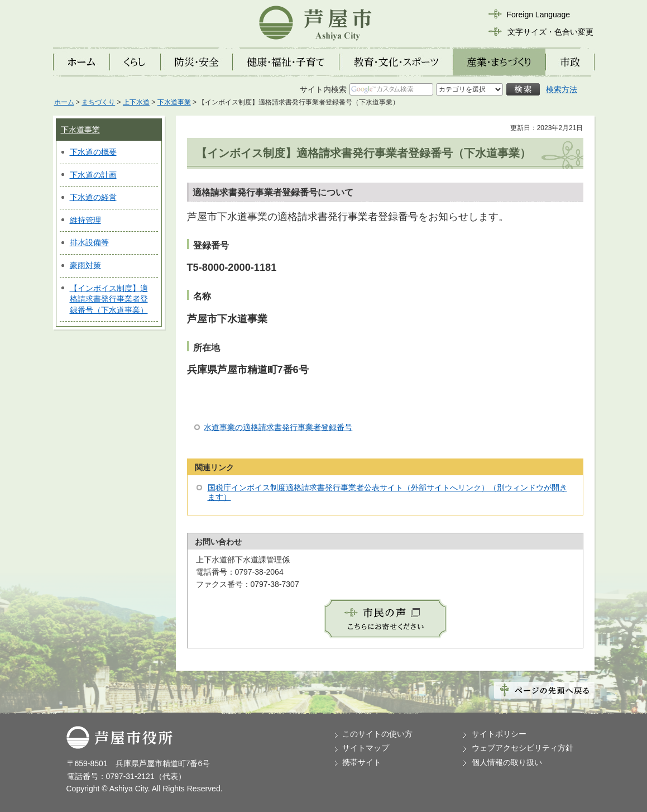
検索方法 (562, 89)
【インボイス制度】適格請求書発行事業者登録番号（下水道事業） (109, 299)
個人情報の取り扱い (507, 762)
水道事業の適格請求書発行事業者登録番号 (278, 427)
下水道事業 (174, 102)
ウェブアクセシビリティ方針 (523, 748)
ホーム (64, 102)
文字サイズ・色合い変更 (550, 32)
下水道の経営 (93, 197)
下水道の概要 (93, 152)
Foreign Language (539, 15)
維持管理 (85, 220)
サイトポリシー (499, 734)
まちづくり (98, 102)
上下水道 (136, 102)
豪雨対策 (85, 265)
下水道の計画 (93, 175)
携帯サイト (362, 762)
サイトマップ (366, 748)
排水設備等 (89, 242)
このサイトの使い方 (377, 734)
